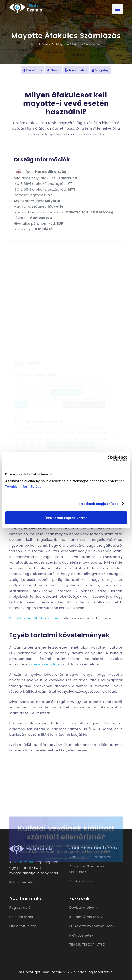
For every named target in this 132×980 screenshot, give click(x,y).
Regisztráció (20, 907)
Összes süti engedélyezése (66, 518)
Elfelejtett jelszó (23, 926)
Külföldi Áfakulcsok (86, 917)
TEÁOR (75, 944)
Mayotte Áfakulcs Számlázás (78, 44)
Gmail (54, 70)
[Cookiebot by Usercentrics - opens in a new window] (107, 458)
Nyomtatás (76, 70)
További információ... (23, 486)
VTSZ (101, 944)
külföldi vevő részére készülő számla (49, 602)
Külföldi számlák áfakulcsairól (36, 618)
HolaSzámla (41, 44)
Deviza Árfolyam (84, 907)
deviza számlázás (47, 664)
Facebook (32, 70)
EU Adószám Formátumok (92, 926)
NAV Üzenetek (81, 935)
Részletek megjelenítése (99, 504)
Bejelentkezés (21, 917)
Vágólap (101, 70)
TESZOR (88, 944)
